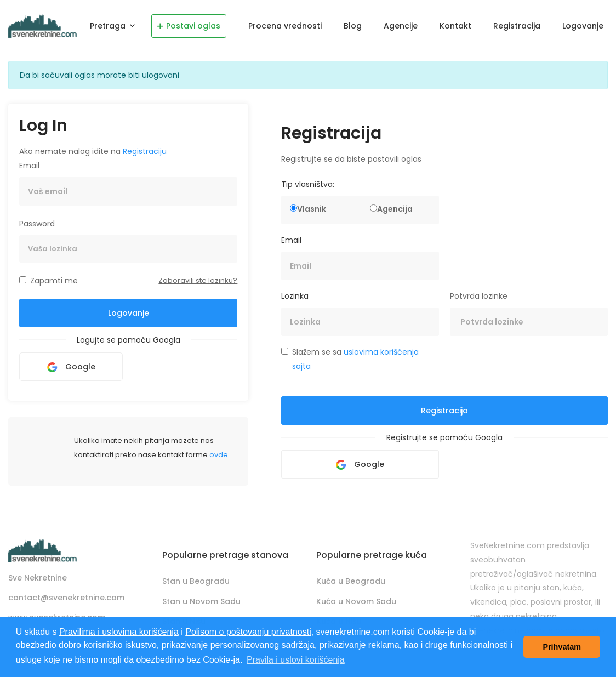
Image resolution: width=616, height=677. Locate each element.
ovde (219, 455)
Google (71, 367)
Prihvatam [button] (562, 647)
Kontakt (455, 26)
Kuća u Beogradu (351, 581)
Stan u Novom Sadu (201, 601)
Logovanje (583, 26)
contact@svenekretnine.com (66, 598)
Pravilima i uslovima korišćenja (119, 632)
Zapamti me (54, 281)
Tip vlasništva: (308, 184)
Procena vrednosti (285, 26)
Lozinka (295, 296)
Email (29, 166)
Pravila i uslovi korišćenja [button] (296, 660)
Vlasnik (312, 209)
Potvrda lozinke (479, 296)
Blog (353, 26)
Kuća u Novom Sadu (356, 601)
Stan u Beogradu (196, 581)
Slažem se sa (355, 359)
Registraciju (145, 151)
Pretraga (109, 26)
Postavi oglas (189, 26)
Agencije (401, 26)
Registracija (517, 26)
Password (37, 224)
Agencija (395, 209)
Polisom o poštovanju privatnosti (248, 632)
